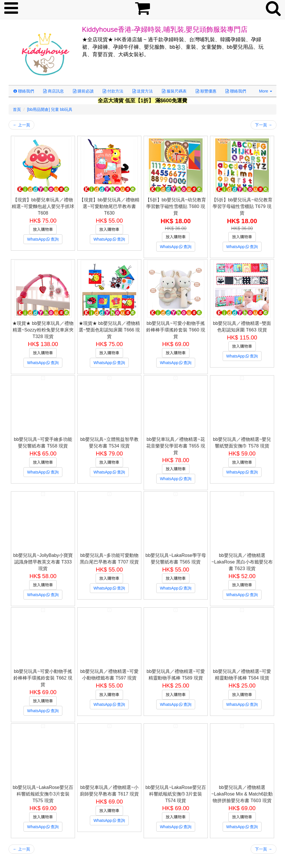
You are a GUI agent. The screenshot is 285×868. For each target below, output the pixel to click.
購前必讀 (83, 91)
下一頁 (264, 125)
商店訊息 (54, 91)
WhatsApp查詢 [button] (43, 239)
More (266, 91)
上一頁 (21, 125)
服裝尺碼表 (174, 91)
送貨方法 (143, 91)
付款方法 (113, 91)
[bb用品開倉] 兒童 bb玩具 (50, 109)
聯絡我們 (24, 91)
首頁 (17, 109)
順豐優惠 (206, 91)
